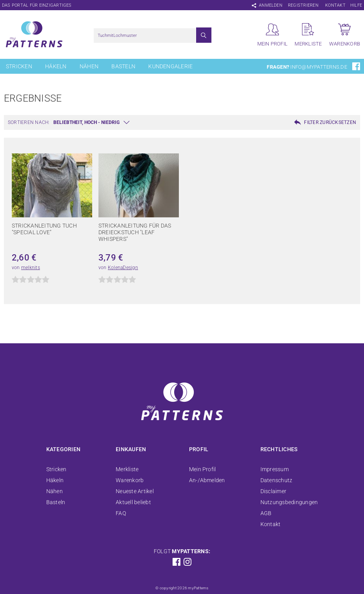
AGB (266, 513)
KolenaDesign (123, 268)
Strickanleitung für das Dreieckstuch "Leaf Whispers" (135, 232)
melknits (31, 268)
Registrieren (303, 5)
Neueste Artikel (135, 491)
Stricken (19, 66)
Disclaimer (273, 491)
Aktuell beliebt (133, 502)
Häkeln (56, 66)
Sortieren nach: (29, 122)
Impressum (275, 469)
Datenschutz (277, 480)
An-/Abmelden (207, 480)
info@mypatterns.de (318, 67)
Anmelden (271, 5)
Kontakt (335, 5)
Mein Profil (203, 469)
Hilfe (356, 5)
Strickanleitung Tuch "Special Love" (44, 229)
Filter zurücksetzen (330, 122)
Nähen (89, 66)
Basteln (123, 66)
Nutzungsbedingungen (289, 502)
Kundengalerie (170, 66)
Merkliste (127, 469)
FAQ (121, 513)
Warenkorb (130, 480)
